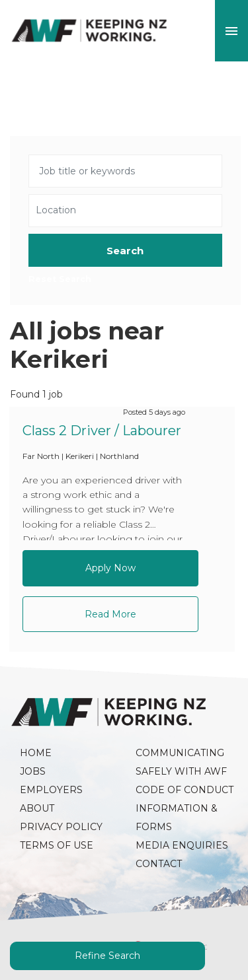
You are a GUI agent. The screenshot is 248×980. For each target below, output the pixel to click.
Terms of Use (57, 845)
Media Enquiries (182, 845)
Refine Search (107, 956)
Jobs (33, 771)
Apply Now (110, 568)
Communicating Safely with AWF (181, 762)
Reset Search (60, 280)
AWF (89, 31)
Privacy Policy (61, 827)
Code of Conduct (185, 790)
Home (36, 753)
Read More (110, 614)
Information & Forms (178, 818)
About (37, 808)
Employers (51, 790)
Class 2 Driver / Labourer (102, 431)
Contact (159, 864)
